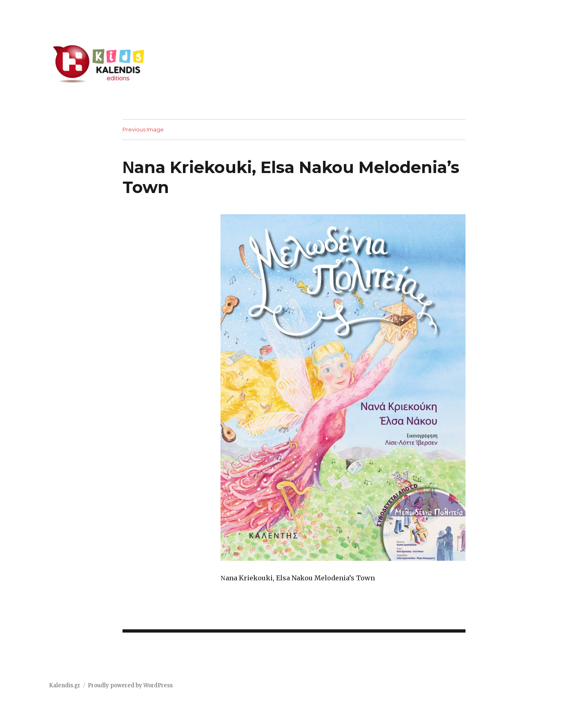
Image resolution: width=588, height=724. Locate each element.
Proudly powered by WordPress (130, 685)
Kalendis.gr (65, 685)
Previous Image (143, 129)
